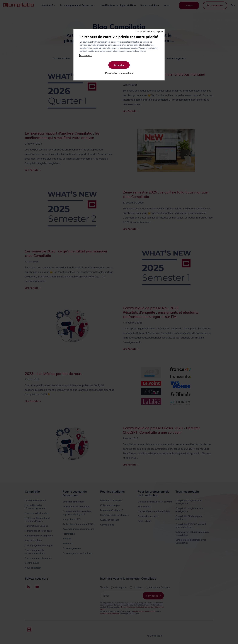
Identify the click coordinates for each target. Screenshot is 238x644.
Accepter (119, 65)
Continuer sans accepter (149, 31)
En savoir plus (86, 56)
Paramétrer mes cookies (119, 73)
